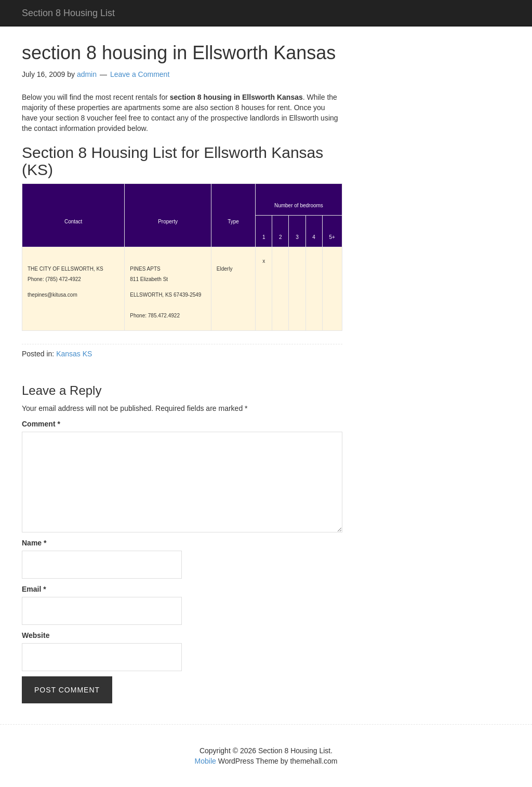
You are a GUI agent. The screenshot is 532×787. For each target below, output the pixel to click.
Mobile (205, 761)
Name (34, 543)
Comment (41, 424)
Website (36, 635)
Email (34, 589)
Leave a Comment (140, 74)
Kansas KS (74, 354)
